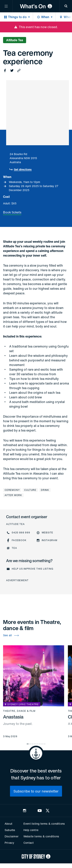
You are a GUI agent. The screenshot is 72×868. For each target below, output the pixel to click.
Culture (30, 490)
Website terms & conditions (41, 836)
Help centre (31, 830)
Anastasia (13, 717)
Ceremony (12, 490)
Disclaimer (12, 836)
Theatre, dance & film (19, 711)
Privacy (9, 843)
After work (13, 495)
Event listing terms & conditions (44, 824)
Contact (29, 843)
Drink (45, 490)
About (8, 824)
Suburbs (10, 830)
